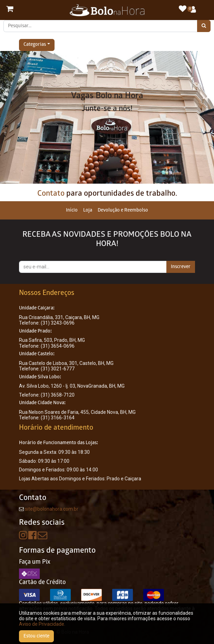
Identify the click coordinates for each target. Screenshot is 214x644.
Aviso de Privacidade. (42, 624)
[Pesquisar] (204, 26)
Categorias (35, 45)
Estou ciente (36, 636)
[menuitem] (72, 210)
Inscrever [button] (181, 267)
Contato (51, 194)
